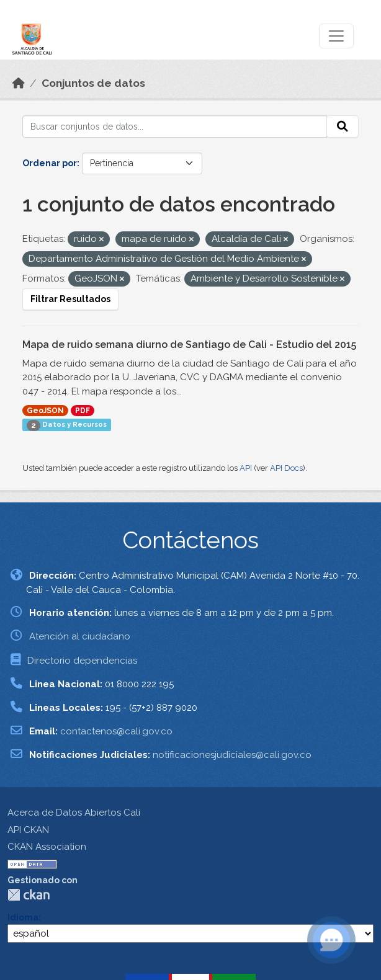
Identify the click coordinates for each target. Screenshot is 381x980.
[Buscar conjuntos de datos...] (175, 127)
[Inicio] (19, 83)
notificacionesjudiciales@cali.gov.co (232, 755)
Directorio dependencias (82, 661)
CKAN (29, 895)
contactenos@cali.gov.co (116, 731)
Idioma (23, 917)
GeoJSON (45, 411)
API (246, 468)
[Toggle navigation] (336, 36)
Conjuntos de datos (93, 83)
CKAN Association (47, 847)
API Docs (286, 468)
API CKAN (28, 830)
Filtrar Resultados (70, 299)
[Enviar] (343, 127)
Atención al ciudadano (80, 636)
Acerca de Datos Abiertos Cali (74, 813)
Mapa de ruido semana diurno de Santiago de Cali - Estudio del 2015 (189, 345)
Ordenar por (50, 163)
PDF (83, 411)
